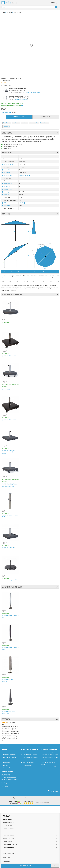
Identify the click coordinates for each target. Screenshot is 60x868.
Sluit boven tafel (8, 189)
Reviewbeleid (7, 763)
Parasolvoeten (34, 123)
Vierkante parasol (28, 752)
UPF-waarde (7, 203)
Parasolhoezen (45, 123)
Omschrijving (7, 123)
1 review (11, 82)
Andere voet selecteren (33, 92)
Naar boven (53, 791)
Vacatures (5, 786)
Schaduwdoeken (30, 838)
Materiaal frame (8, 164)
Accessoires (30, 841)
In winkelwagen (26, 866)
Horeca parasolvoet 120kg (50, 757)
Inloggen (6, 861)
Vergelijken (6, 80)
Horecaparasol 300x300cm (50, 755)
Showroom (7, 857)
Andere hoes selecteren (21, 100)
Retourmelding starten (10, 768)
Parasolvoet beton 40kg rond (10, 324)
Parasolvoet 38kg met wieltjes (10, 580)
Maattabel (25, 123)
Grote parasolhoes (28, 763)
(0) (53, 3)
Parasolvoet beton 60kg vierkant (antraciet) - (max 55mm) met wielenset (9, 485)
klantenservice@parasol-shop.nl (11, 779)
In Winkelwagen (19, 117)
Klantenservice (8, 752)
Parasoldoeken (27, 765)
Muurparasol (27, 760)
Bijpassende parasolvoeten (30, 295)
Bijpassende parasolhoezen (30, 587)
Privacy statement (34, 798)
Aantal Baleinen (8, 170)
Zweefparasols (30, 823)
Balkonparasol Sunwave (49, 760)
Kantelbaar (7, 186)
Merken (6, 765)
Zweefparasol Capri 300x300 (51, 752)
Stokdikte (6, 195)
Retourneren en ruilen (10, 757)
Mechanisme (7, 173)
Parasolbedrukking (30, 844)
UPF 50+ (21, 203)
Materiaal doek (8, 175)
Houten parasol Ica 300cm (50, 767)
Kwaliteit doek (8, 206)
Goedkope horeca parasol (31, 757)
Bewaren (46, 117)
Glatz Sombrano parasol (30, 755)
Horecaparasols (30, 829)
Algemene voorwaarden (20, 798)
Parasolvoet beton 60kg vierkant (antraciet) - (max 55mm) (9, 452)
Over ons (6, 760)
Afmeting (6, 192)
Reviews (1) (6, 127)
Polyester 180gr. (24, 175)
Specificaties (16, 123)
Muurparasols (30, 826)
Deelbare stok (8, 184)
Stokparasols (30, 820)
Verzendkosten (6, 113)
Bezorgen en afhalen (9, 755)
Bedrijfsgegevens (7, 783)
